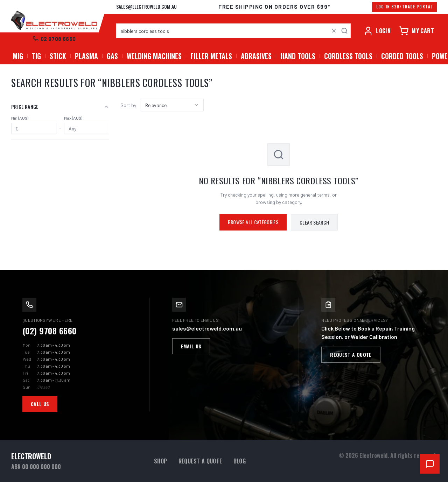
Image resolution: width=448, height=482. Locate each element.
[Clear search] (334, 31)
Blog (240, 461)
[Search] (344, 31)
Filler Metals (211, 56)
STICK (58, 56)
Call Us (40, 404)
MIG (18, 56)
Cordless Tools (348, 56)
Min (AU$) (20, 118)
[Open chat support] (430, 464)
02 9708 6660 (54, 39)
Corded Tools (402, 56)
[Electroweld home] (54, 21)
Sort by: (129, 105)
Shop (161, 461)
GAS (112, 56)
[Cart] (416, 31)
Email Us (191, 346)
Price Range (60, 107)
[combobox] (233, 31)
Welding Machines (154, 56)
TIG (36, 56)
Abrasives (256, 56)
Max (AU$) (73, 118)
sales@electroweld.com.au (146, 7)
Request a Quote (351, 355)
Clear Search (314, 222)
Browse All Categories (253, 222)
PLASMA (86, 56)
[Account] (377, 31)
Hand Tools (298, 56)
